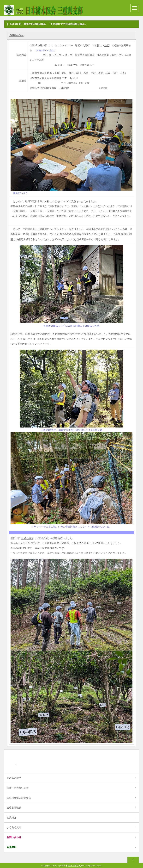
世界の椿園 (103, 55)
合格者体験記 (14, 808)
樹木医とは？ (14, 778)
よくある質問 (14, 827)
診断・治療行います (18, 788)
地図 (107, 45)
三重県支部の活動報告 (19, 798)
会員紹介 (12, 817)
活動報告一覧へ (16, 35)
